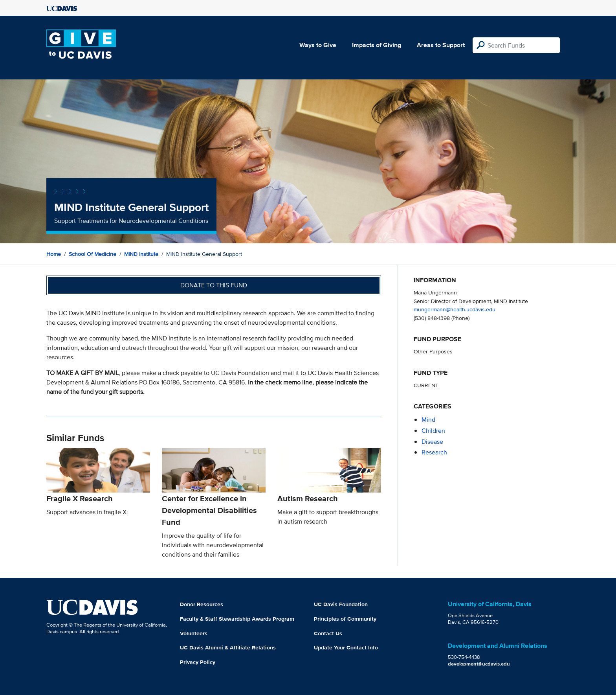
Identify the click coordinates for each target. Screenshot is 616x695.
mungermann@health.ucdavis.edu (455, 309)
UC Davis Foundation (341, 604)
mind (428, 420)
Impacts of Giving (377, 45)
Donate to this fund (214, 285)
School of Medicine (93, 254)
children (433, 431)
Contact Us (328, 633)
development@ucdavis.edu (479, 664)
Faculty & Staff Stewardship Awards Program (237, 619)
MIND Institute (141, 254)
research (434, 452)
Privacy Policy (198, 662)
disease (432, 442)
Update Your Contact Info (346, 647)
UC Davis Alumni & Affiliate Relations (228, 647)
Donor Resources (202, 604)
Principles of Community (345, 619)
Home (54, 254)
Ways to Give (318, 45)
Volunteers (194, 633)
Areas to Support (441, 45)
